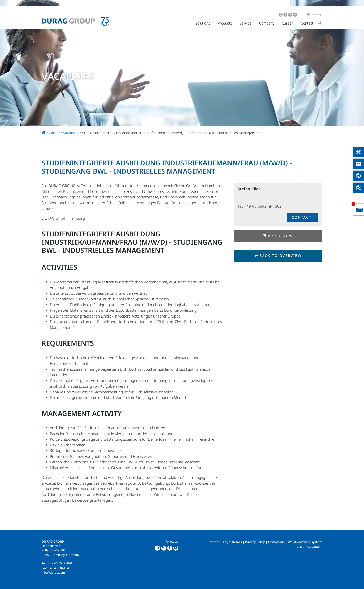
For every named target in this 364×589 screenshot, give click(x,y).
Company (267, 23)
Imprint (214, 542)
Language (315, 14)
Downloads (276, 542)
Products (225, 23)
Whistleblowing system (305, 542)
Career (288, 23)
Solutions (203, 23)
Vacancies (71, 133)
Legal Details (232, 542)
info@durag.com (53, 572)
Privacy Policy (255, 542)
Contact (307, 23)
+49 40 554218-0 (60, 563)
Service (246, 23)
